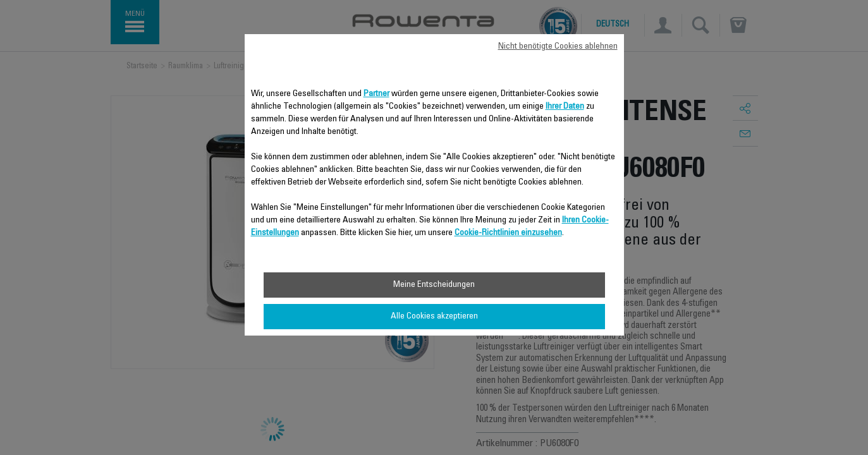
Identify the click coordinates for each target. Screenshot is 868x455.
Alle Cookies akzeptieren (434, 317)
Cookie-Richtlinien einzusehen (508, 233)
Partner (376, 94)
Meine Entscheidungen (434, 285)
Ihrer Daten (565, 107)
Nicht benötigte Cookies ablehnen (558, 47)
